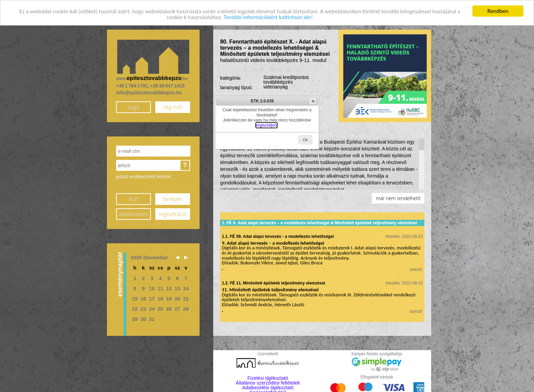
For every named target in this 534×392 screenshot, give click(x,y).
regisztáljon (266, 125)
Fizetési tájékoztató (268, 378)
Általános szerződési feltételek (268, 383)
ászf (133, 199)
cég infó (173, 107)
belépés (173, 199)
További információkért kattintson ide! (268, 17)
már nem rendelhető (398, 198)
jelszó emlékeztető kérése (144, 177)
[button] (313, 101)
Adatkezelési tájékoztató (268, 388)
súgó (133, 107)
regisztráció (173, 214)
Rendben (498, 11)
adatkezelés (133, 214)
